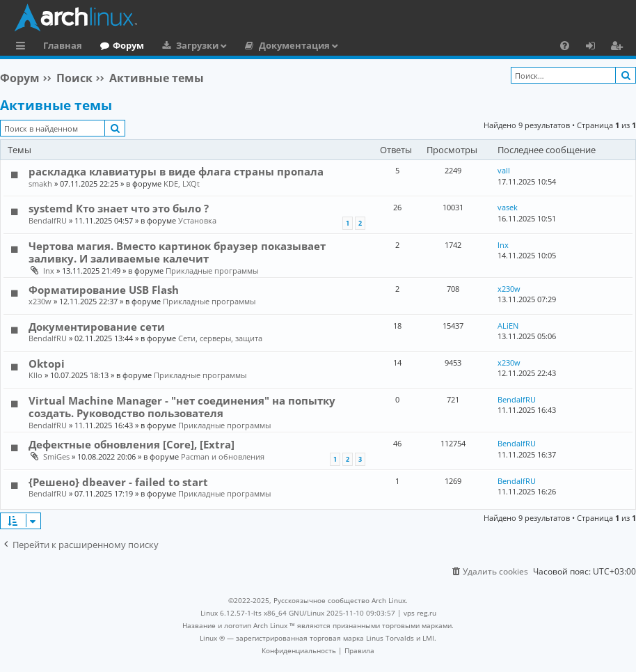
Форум (128, 45)
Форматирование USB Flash (104, 290)
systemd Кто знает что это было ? (119, 208)
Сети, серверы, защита (220, 338)
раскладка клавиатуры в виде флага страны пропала (176, 171)
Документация (294, 45)
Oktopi (47, 364)
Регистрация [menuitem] (619, 47)
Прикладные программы (212, 271)
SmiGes (56, 456)
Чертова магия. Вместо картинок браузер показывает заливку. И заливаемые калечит (177, 252)
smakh (40, 183)
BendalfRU (48, 220)
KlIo (35, 375)
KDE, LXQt (182, 183)
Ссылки (23, 47)
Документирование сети (97, 327)
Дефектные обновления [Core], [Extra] (132, 444)
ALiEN (508, 326)
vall (504, 170)
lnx (49, 271)
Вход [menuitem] (595, 47)
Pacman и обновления (223, 456)
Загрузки (197, 45)
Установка (197, 220)
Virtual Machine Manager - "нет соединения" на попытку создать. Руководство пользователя (182, 407)
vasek (508, 207)
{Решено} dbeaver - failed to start (118, 482)
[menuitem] (565, 45)
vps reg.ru (420, 613)
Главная (63, 45)
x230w (40, 301)
